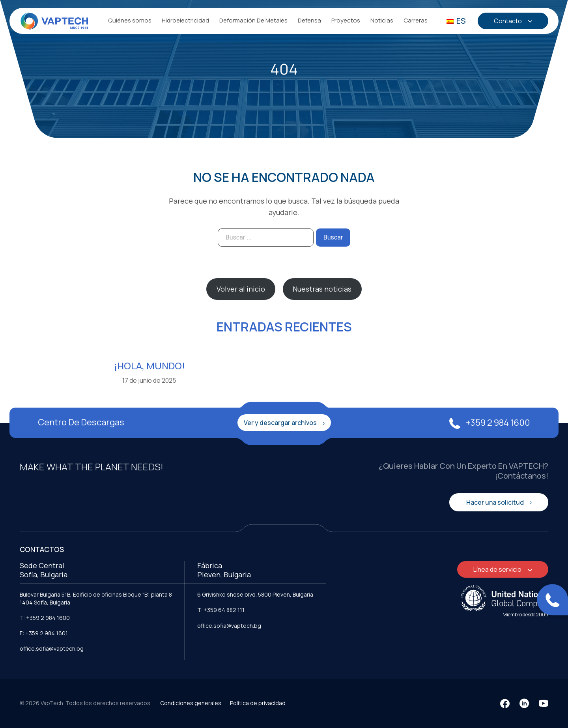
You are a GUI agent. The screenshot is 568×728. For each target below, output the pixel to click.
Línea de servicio (498, 569)
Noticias (382, 20)
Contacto (508, 21)
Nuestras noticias (322, 289)
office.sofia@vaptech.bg (52, 648)
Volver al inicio (241, 289)
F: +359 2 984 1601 (44, 633)
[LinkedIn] (524, 704)
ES (456, 21)
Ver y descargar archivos (281, 423)
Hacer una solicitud (496, 502)
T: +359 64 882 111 (221, 610)
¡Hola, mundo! (149, 366)
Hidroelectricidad (185, 20)
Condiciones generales (191, 703)
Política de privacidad (258, 703)
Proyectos (346, 20)
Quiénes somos (130, 20)
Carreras (416, 20)
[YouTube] (544, 704)
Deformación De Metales (253, 20)
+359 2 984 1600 (490, 423)
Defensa (309, 20)
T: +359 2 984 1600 (45, 618)
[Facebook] (505, 704)
